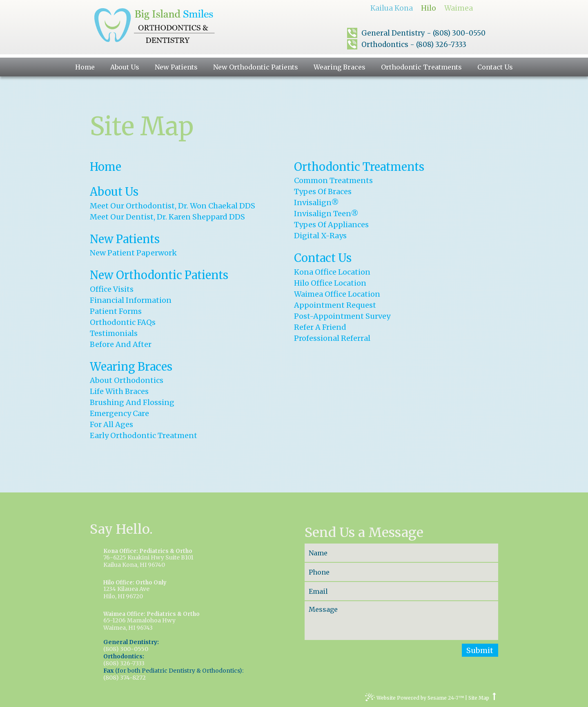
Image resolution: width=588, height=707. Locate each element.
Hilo (429, 8)
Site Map (479, 698)
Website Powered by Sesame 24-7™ (414, 699)
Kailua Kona (392, 8)
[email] (401, 591)
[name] (401, 553)
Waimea (459, 8)
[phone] (401, 572)
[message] (401, 621)
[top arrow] (494, 698)
